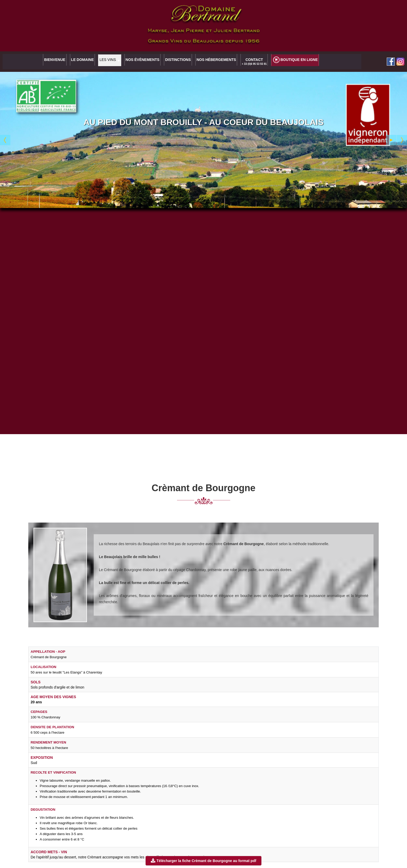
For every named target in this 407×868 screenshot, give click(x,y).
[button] (110, 61)
